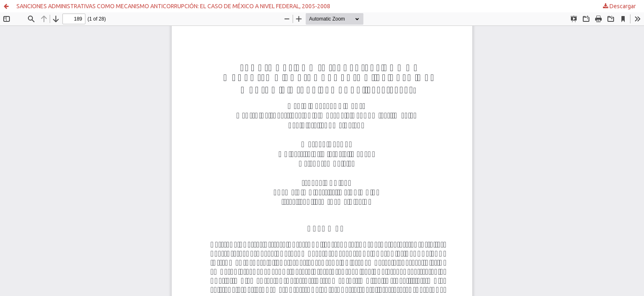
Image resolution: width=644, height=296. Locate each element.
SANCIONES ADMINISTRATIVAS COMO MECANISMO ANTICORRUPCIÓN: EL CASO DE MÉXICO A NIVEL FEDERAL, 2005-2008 (173, 6)
